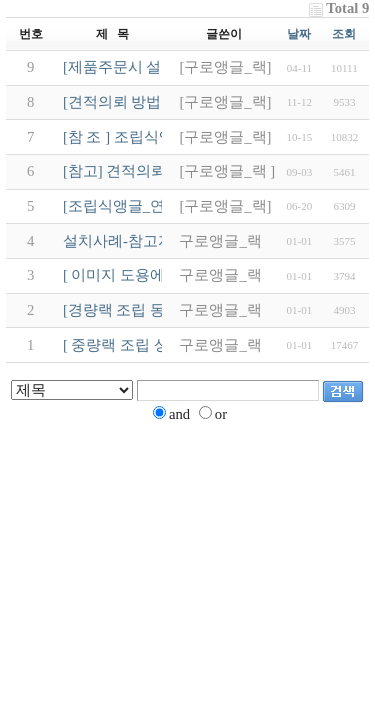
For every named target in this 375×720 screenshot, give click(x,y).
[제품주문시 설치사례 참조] (154, 67)
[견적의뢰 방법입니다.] (139, 102)
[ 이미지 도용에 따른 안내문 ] (159, 275)
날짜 (299, 34)
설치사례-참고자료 (125, 241)
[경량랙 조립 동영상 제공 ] (150, 310)
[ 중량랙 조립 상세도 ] (135, 345)
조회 (344, 34)
